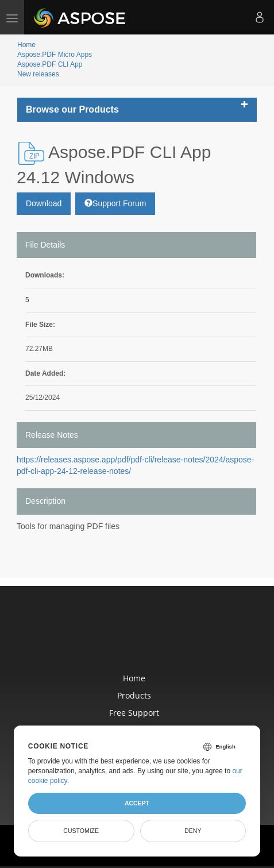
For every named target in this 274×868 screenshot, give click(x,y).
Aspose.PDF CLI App (50, 64)
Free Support (134, 713)
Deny (193, 831)
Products (134, 695)
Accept (137, 803)
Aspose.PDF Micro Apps (55, 55)
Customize (81, 831)
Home (26, 45)
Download (44, 203)
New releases (38, 74)
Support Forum (115, 203)
